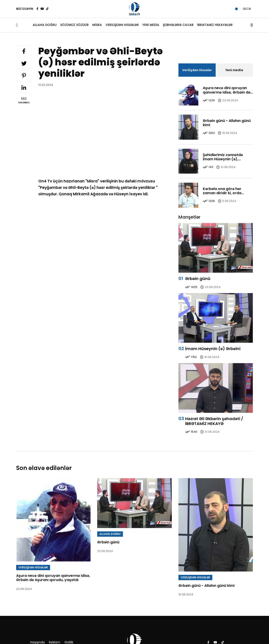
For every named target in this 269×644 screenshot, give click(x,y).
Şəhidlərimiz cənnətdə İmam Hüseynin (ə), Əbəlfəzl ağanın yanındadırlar (223, 161)
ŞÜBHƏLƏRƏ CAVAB (178, 25)
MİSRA (97, 25)
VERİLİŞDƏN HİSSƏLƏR (122, 25)
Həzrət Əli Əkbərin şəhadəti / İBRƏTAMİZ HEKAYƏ (214, 421)
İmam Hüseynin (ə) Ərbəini (213, 349)
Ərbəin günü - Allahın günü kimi (227, 123)
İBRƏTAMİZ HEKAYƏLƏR (215, 25)
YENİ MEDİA (151, 25)
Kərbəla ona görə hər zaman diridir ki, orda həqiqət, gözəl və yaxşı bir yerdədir (226, 195)
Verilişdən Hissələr (197, 70)
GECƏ (247, 9)
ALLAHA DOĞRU (45, 25)
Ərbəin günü (198, 279)
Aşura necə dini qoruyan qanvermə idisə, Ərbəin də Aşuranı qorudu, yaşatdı (227, 92)
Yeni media (234, 70)
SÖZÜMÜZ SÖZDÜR (75, 25)
